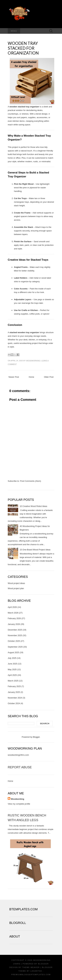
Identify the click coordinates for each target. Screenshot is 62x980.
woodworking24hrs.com (18, 755)
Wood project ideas (16, 583)
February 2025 (14, 686)
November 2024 (15, 698)
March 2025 (13, 681)
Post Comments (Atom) (31, 481)
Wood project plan (16, 588)
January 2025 (14, 692)
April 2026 (12, 607)
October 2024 (14, 703)
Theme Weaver (31, 967)
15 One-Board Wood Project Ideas (35, 550)
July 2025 (12, 658)
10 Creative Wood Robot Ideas (33, 506)
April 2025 (12, 675)
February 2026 (14, 618)
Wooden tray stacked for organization (23, 48)
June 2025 (12, 664)
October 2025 (14, 641)
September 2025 (15, 647)
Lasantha (36, 971)
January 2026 (14, 624)
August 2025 (13, 652)
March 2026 (13, 613)
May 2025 (12, 669)
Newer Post (14, 377)
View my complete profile (19, 804)
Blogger (36, 737)
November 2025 (15, 635)
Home (32, 377)
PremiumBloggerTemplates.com (31, 975)
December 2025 (15, 630)
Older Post (49, 377)
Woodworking (33, 361)
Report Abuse (20, 767)
